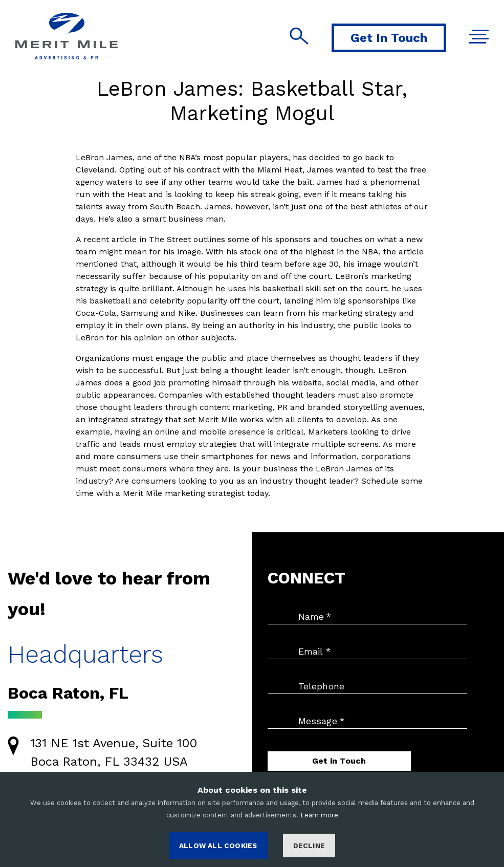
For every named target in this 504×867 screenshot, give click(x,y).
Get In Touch (389, 38)
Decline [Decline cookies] (309, 846)
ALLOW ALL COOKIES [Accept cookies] (218, 846)
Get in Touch (339, 761)
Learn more (319, 815)
